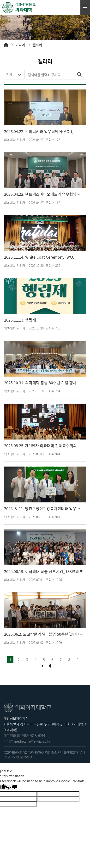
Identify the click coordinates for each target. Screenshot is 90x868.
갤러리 (37, 45)
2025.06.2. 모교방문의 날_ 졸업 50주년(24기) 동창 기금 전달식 (44, 634)
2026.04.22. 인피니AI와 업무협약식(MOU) (39, 131)
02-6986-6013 (27, 735)
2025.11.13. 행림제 (20, 320)
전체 (9, 74)
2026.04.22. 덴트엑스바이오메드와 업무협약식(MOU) (44, 194)
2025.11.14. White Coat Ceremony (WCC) (40, 257)
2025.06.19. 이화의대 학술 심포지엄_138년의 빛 (44, 571)
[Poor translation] (12, 787)
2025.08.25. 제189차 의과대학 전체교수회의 (40, 446)
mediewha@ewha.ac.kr (32, 741)
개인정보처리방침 (16, 718)
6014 (42, 735)
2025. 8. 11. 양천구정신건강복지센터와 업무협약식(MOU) (44, 509)
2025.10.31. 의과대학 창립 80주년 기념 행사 (40, 383)
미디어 (20, 45)
